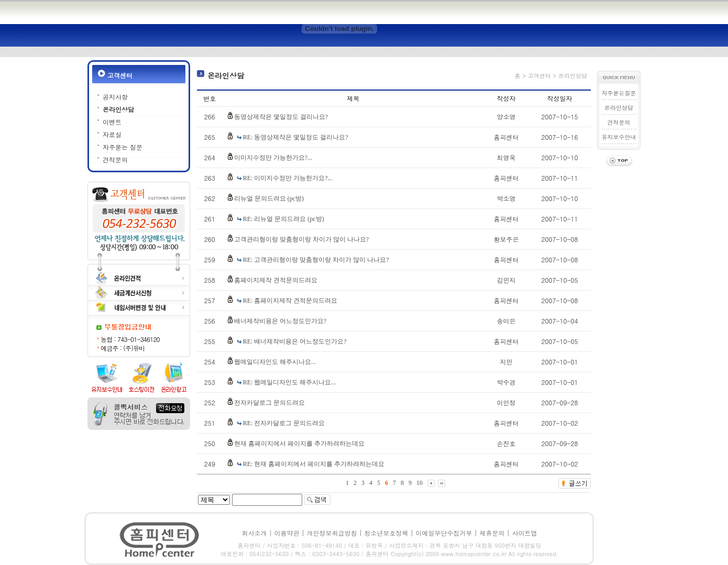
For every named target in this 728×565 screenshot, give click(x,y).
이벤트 (112, 122)
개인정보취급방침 (332, 533)
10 (420, 483)
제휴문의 (492, 533)
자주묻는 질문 (123, 147)
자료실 (112, 134)
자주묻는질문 (619, 93)
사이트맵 (525, 533)
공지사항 (115, 97)
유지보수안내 (619, 137)
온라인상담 (118, 109)
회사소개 (254, 533)
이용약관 (286, 533)
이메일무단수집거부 (444, 533)
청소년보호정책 (387, 533)
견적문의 (115, 159)
